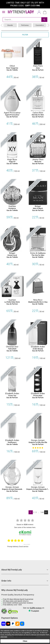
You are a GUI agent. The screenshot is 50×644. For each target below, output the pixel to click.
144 (42, 512)
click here (4, 637)
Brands (10, 25)
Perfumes (25, 25)
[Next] (46, 512)
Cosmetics (40, 25)
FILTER (25, 35)
